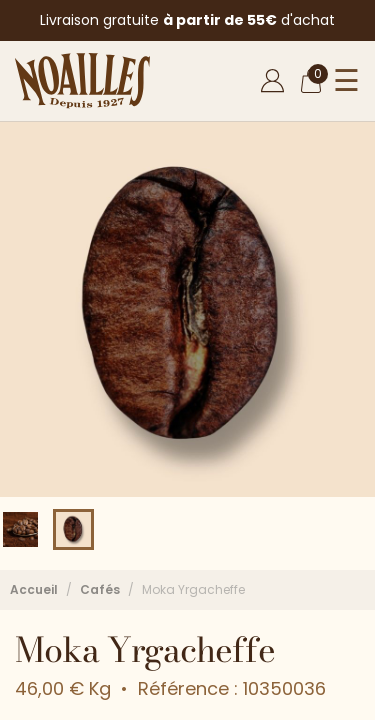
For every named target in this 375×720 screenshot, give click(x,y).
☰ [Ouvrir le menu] (346, 81)
